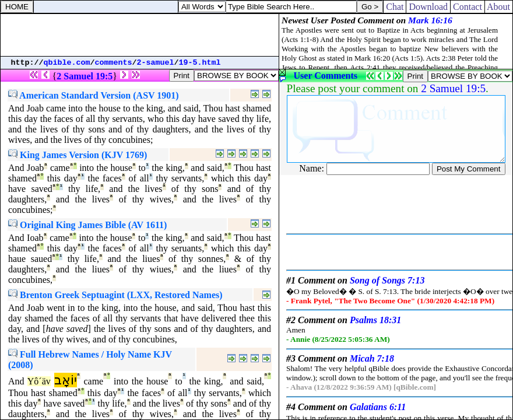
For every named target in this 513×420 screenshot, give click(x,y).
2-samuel (156, 63)
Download (428, 7)
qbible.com (67, 63)
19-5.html (200, 63)
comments (114, 63)
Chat (395, 7)
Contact (468, 7)
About (499, 7)
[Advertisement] (140, 35)
